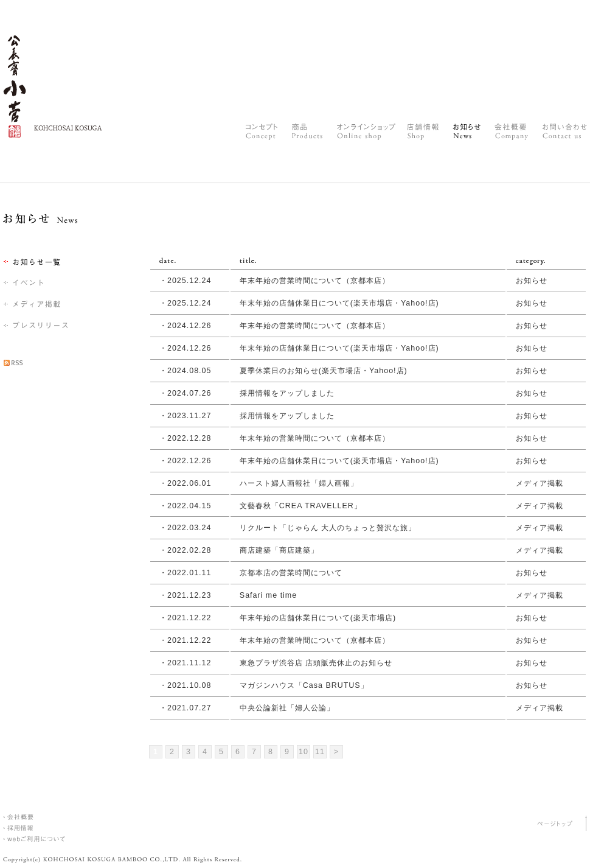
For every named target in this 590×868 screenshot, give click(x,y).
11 (320, 752)
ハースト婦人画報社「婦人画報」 (299, 483)
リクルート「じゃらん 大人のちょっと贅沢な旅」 (328, 528)
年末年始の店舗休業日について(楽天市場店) (318, 618)
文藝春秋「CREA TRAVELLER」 (301, 506)
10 (304, 752)
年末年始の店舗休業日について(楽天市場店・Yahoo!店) (339, 303)
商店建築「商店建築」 (279, 550)
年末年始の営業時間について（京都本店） (315, 281)
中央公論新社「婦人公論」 (287, 708)
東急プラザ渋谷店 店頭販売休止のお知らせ (316, 663)
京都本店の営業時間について (291, 573)
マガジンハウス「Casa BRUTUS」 (304, 685)
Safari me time (268, 595)
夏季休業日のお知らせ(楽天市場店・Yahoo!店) (324, 371)
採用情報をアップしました (287, 393)
